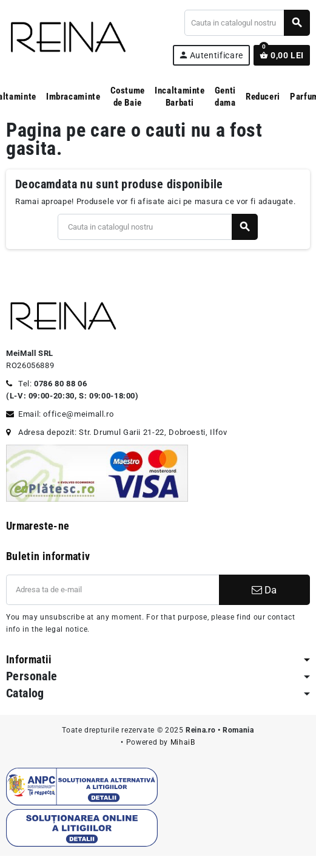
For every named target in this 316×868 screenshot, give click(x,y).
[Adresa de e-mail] (113, 590)
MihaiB (183, 742)
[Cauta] (247, 23)
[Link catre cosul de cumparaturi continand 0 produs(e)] (282, 55)
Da (264, 590)
